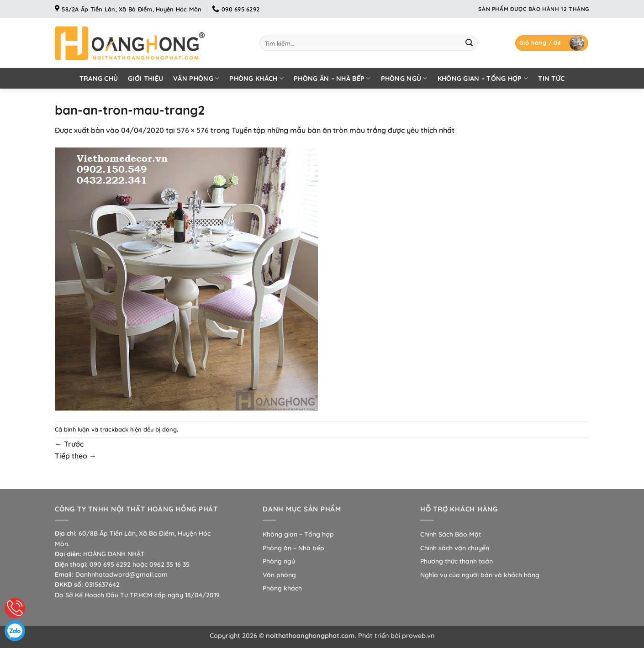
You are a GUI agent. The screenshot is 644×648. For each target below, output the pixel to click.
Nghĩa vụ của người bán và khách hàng (480, 575)
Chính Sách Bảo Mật (451, 534)
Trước (69, 444)
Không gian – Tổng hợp (483, 78)
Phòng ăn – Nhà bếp (332, 78)
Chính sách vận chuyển (455, 548)
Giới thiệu (145, 79)
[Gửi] (469, 43)
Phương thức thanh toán (457, 561)
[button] (552, 43)
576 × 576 (193, 130)
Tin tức (551, 79)
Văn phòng (196, 78)
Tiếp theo (76, 456)
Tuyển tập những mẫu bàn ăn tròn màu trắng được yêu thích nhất (343, 130)
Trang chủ (99, 79)
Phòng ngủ (404, 78)
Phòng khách (256, 78)
